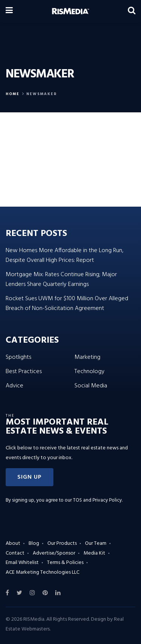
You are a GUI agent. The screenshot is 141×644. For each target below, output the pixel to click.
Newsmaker (42, 94)
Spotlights (18, 357)
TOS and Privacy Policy (97, 500)
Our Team (96, 543)
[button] (30, 477)
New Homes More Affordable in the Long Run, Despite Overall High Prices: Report (64, 255)
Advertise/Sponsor (54, 553)
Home (13, 94)
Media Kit (94, 553)
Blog (34, 543)
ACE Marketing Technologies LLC (42, 572)
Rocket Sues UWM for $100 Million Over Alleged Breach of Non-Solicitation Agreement (67, 304)
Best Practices (24, 372)
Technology (89, 372)
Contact (15, 553)
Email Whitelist (22, 563)
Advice (14, 386)
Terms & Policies (65, 563)
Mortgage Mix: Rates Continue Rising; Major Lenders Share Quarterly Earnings (61, 280)
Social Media (91, 386)
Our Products (62, 543)
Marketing (87, 357)
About (13, 543)
